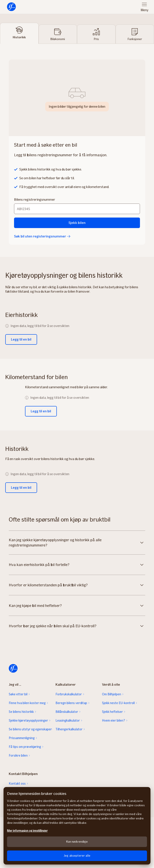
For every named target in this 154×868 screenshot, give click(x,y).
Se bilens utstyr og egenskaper (30, 729)
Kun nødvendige (77, 842)
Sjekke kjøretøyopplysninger (28, 720)
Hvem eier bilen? (114, 720)
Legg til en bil (21, 339)
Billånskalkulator (67, 712)
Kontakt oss (17, 784)
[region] (77, 826)
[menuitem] (11, 7)
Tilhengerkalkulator (69, 729)
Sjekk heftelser (112, 712)
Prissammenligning (22, 738)
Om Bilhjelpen (112, 694)
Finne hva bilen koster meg (27, 703)
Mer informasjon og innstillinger (27, 831)
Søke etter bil (18, 694)
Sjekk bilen (77, 223)
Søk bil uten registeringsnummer (42, 236)
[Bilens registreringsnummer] (77, 209)
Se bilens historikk (21, 712)
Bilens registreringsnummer (35, 199)
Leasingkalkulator (68, 720)
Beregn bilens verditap (71, 703)
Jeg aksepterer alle (77, 856)
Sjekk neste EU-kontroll (118, 703)
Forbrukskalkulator (69, 694)
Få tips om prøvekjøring (25, 747)
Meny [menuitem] (144, 10)
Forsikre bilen (18, 756)
